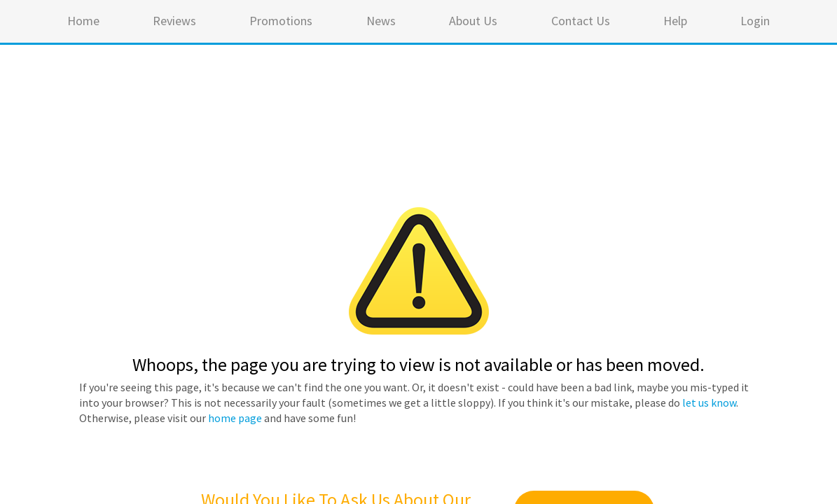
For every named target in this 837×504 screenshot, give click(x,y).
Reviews (174, 21)
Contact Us (581, 21)
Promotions (281, 21)
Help (675, 21)
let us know (709, 402)
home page (235, 418)
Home (83, 21)
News (381, 21)
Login (755, 21)
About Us (473, 21)
